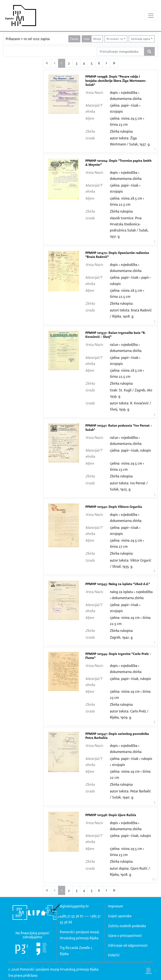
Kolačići (114, 955)
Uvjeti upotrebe (120, 916)
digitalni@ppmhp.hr (74, 906)
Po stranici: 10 (115, 39)
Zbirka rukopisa (121, 131)
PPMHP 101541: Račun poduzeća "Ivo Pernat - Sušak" (119, 428)
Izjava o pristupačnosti (125, 935)
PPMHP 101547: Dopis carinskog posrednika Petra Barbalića (117, 736)
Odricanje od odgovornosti (128, 945)
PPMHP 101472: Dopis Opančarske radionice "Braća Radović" (117, 255)
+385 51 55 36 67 (72, 916)
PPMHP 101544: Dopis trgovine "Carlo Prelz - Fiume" (118, 656)
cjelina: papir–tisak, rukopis (130, 450)
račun (114, 344)
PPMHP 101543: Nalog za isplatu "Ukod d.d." (118, 584)
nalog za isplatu (121, 592)
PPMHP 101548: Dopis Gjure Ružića (111, 815)
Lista (86, 39)
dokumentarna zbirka (126, 99)
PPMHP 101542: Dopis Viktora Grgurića (114, 507)
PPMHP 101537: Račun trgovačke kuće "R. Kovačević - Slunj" (116, 335)
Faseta (74, 39)
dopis (114, 92)
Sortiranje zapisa (140, 39)
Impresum (116, 906)
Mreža (97, 39)
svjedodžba (129, 92)
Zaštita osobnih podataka (127, 926)
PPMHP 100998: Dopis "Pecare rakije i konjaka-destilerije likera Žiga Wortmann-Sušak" (116, 81)
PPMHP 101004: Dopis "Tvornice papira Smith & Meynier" (118, 163)
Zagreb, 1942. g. (122, 637)
